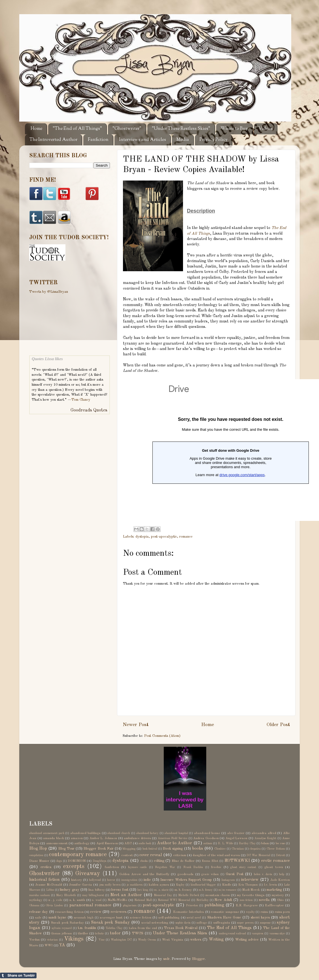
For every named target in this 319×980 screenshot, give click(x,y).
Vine (102, 940)
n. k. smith (77, 900)
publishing (214, 905)
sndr (166, 959)
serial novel (194, 918)
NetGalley (202, 900)
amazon (77, 838)
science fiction (141, 918)
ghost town (274, 867)
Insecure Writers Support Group (186, 880)
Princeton (192, 905)
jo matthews (135, 885)
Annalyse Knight (265, 838)
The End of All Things (229, 928)
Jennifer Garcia (80, 885)
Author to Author (175, 843)
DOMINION (77, 861)
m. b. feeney (183, 890)
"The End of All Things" (77, 129)
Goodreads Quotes (89, 410)
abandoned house (207, 833)
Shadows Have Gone (224, 918)
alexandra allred (264, 833)
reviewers (119, 912)
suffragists (222, 923)
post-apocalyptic (164, 537)
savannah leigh (84, 918)
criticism (180, 855)
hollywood (95, 880)
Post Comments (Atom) (162, 736)
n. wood (97, 900)
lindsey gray (69, 890)
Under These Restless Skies (180, 933)
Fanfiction (98, 140)
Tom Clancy (81, 400)
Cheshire (220, 849)
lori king (143, 890)
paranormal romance (90, 905)
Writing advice (247, 940)
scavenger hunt (111, 918)
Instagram (228, 880)
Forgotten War (165, 867)
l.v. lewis (271, 885)
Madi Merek (251, 890)
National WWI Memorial (174, 900)
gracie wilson (210, 874)
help (282, 874)
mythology (36, 900)
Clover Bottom (276, 849)
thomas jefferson (62, 934)
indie (147, 880)
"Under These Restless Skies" (181, 129)
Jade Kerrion (280, 880)
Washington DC (121, 940)
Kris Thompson (248, 885)
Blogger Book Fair (98, 849)
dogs (59, 861)
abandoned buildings (85, 833)
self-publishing (169, 918)
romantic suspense (225, 912)
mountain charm (218, 895)
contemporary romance (78, 855)
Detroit (280, 855)
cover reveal (151, 855)
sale (38, 918)
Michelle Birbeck (189, 895)
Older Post (278, 725)
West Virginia (173, 940)
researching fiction (69, 912)
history (76, 880)
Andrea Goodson (206, 838)
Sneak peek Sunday (110, 922)
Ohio (280, 900)
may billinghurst (93, 895)
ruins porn (282, 912)
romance (186, 537)
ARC (128, 843)
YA (62, 945)
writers (196, 940)
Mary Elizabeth (66, 895)
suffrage (202, 923)
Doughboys (99, 861)
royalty (250, 912)
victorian (52, 940)
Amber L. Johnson (103, 838)
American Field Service (173, 838)
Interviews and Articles (143, 140)
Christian (238, 849)
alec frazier (236, 833)
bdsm (265, 843)
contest (127, 855)
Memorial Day (163, 895)
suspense (265, 923)
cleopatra (255, 849)
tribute (99, 934)
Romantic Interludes (189, 912)
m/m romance (227, 890)
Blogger (198, 959)
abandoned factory (147, 833)
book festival (150, 849)
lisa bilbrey (96, 890)
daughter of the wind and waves (216, 855)
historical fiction (44, 880)
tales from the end (143, 928)
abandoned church (119, 833)
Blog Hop (38, 849)
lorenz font (120, 890)
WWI (49, 945)
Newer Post (136, 725)
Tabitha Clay (114, 928)
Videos (265, 129)
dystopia (142, 537)
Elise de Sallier (183, 861)
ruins (264, 912)
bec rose (280, 843)
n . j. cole (56, 900)
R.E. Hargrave (247, 905)
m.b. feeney (206, 890)
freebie (216, 867)
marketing (274, 890)
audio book (145, 843)
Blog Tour (66, 849)
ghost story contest (243, 867)
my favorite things (251, 895)
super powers (245, 923)
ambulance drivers (137, 838)
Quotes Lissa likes (47, 359)
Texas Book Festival (181, 928)
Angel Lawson (237, 838)
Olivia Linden (54, 905)
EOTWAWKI (237, 861)
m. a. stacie (161, 890)
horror (111, 880)
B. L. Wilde (226, 843)
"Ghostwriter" (127, 129)
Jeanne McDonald (49, 885)
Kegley (180, 885)
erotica (46, 867)
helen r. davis (263, 874)
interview (250, 880)
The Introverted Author (53, 140)
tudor (115, 933)
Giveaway (88, 874)
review (96, 912)
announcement (57, 843)
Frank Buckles (193, 867)
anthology (82, 843)
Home (36, 129)
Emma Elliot (210, 861)
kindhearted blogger (203, 885)
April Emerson (107, 843)
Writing (216, 939)
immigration (129, 880)
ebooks (144, 861)
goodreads (185, 874)
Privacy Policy (213, 140)
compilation (36, 855)
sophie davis (183, 923)
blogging (129, 849)
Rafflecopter (274, 905)
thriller (83, 934)
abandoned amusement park (47, 833)
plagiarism (130, 905)
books (198, 849)
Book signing (173, 849)
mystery (278, 895)
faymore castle (138, 867)
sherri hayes (260, 918)
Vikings (74, 939)
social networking (155, 923)
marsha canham (40, 895)
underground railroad (232, 934)
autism (208, 843)
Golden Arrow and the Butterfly (144, 874)
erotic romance (276, 861)
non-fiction (246, 900)
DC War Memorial (258, 855)
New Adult (223, 900)
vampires (258, 934)
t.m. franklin (87, 928)
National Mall (143, 900)
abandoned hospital (176, 833)
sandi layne (57, 918)
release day (39, 912)
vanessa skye (277, 934)
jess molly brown (110, 885)
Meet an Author (126, 895)
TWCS (138, 933)
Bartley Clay (247, 843)
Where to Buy (234, 129)
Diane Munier (39, 861)
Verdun (34, 940)
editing (159, 861)
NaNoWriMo (117, 900)
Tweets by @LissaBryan (49, 292)
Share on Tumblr (18, 975)
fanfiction (112, 867)
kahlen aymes (159, 885)
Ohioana (34, 905)
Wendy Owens (147, 940)
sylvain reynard (62, 928)
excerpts (74, 867)
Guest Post (235, 874)
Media (183, 140)
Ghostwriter (44, 874)
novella (264, 900)
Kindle (227, 885)
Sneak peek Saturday (67, 923)
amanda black (54, 838)
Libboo (50, 890)
